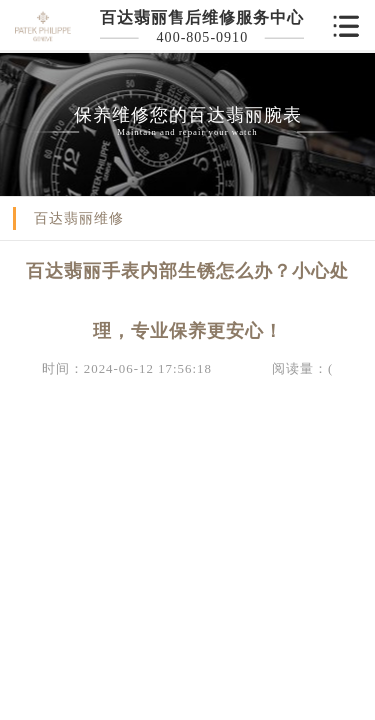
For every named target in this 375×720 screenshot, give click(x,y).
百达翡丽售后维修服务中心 (202, 17)
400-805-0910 (203, 37)
